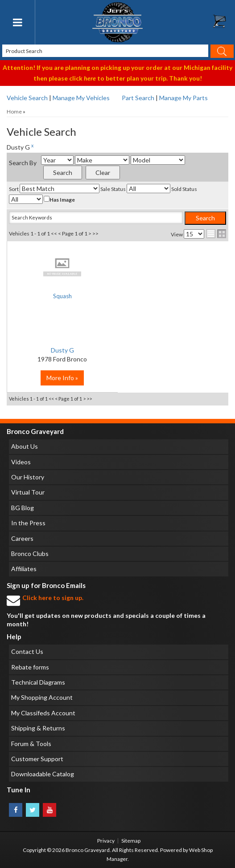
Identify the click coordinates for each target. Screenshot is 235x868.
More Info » (62, 378)
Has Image (59, 199)
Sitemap (131, 841)
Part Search (138, 98)
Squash (62, 296)
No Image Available (62, 267)
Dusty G (62, 350)
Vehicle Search (27, 98)
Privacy (106, 841)
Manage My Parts (183, 98)
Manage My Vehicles (81, 98)
